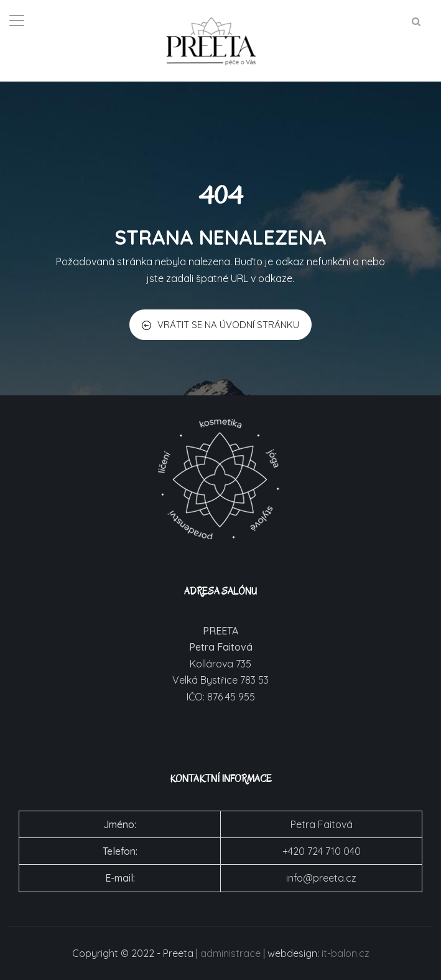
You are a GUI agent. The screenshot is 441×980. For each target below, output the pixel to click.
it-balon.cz (346, 953)
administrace (230, 953)
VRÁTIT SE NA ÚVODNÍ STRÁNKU (220, 325)
